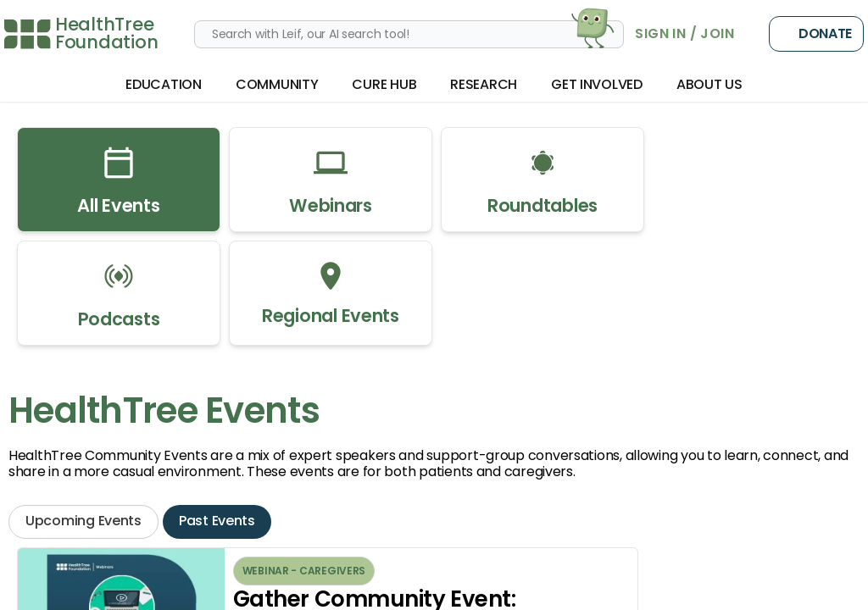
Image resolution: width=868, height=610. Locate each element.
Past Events (217, 521)
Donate (816, 34)
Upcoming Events (83, 521)
